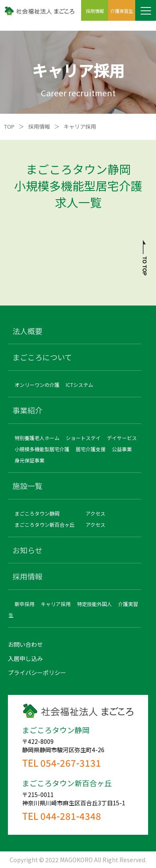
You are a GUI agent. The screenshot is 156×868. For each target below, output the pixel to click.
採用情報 (39, 126)
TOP (9, 126)
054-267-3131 (71, 763)
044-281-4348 (71, 816)
